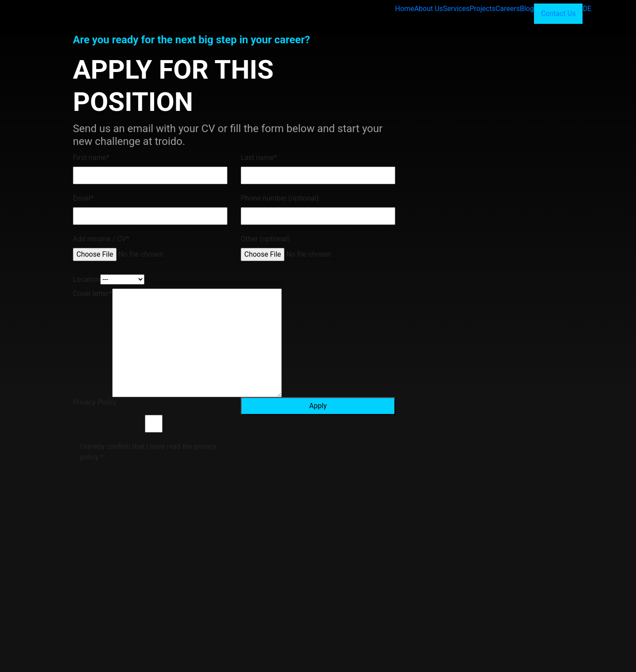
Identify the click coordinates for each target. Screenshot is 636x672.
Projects (483, 9)
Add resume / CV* (101, 239)
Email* (83, 198)
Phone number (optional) (280, 198)
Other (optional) (265, 239)
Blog (527, 9)
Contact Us (558, 13)
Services (456, 9)
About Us (429, 9)
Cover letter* (93, 294)
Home (405, 9)
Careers (508, 9)
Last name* (259, 158)
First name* (91, 158)
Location (87, 279)
